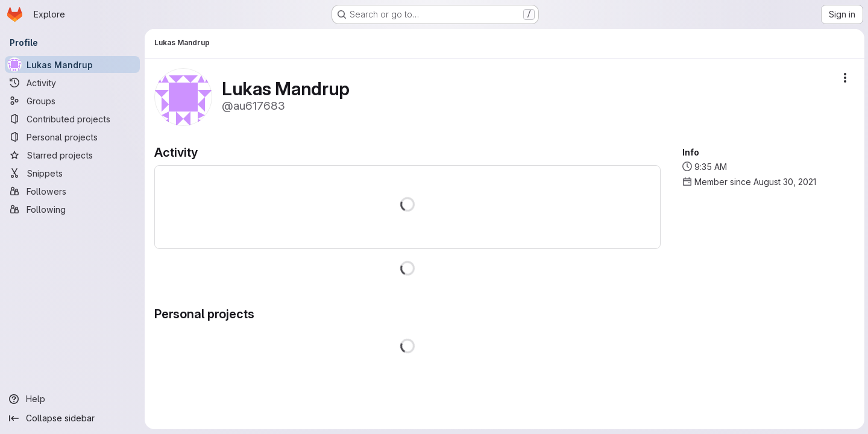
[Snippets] (72, 173)
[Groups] (72, 101)
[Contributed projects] (72, 119)
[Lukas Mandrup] (72, 64)
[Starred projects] (72, 155)
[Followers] (72, 191)
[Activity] (72, 83)
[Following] (72, 209)
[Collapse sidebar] (72, 418)
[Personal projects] (72, 137)
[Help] (72, 399)
